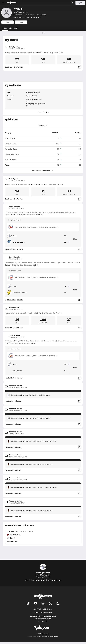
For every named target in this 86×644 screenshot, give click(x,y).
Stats (16, 28)
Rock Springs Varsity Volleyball (36, 104)
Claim (8, 22)
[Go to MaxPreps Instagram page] (43, 603)
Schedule (18, 401)
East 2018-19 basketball (37, 395)
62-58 (36, 265)
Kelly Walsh (39, 313)
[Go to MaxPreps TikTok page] (28, 603)
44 (65, 364)
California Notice (49, 616)
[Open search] (72, 3)
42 (65, 371)
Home (5, 28)
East (12, 236)
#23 (37, 17)
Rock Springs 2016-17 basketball (40, 487)
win (31, 53)
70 (65, 242)
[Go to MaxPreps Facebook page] (58, 603)
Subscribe (37, 612)
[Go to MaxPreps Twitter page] (50, 603)
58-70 (40, 215)
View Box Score (12, 541)
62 (65, 286)
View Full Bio (43, 112)
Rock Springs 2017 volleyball (39, 464)
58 (65, 236)
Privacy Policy (48, 612)
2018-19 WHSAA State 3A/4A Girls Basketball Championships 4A (33, 227)
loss (31, 185)
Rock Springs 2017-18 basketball (40, 441)
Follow (21, 22)
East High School (43, 569)
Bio (10, 28)
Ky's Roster (9, 401)
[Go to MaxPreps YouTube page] (36, 603)
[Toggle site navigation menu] (3, 3)
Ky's (7, 53)
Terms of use (35, 616)
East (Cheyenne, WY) (21, 12)
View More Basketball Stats (43, 170)
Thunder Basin (40, 185)
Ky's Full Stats (18, 67)
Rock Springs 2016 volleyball (39, 510)
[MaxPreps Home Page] (42, 33)
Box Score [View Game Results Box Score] (20, 249)
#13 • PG (21, 17)
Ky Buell (18, 9)
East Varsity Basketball (33, 99)
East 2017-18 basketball (37, 418)
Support (43, 621)
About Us (37, 609)
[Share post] (79, 67)
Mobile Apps (48, 609)
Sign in (80, 3)
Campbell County (41, 53)
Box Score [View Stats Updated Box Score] (8, 67)
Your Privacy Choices (43, 619)
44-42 (33, 343)
